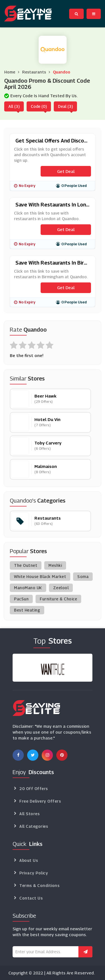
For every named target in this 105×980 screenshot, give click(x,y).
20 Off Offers (34, 788)
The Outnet (26, 565)
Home (10, 72)
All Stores (29, 814)
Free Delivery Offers (40, 801)
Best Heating (27, 610)
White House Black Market (40, 576)
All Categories (34, 826)
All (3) (14, 106)
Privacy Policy (34, 873)
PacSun (21, 599)
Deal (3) (65, 106)
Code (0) (39, 106)
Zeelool (61, 588)
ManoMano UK (28, 588)
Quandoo (62, 72)
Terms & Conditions (39, 885)
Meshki (55, 565)
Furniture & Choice (58, 599)
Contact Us (31, 898)
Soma (83, 576)
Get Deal (66, 171)
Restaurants (34, 72)
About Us (29, 860)
